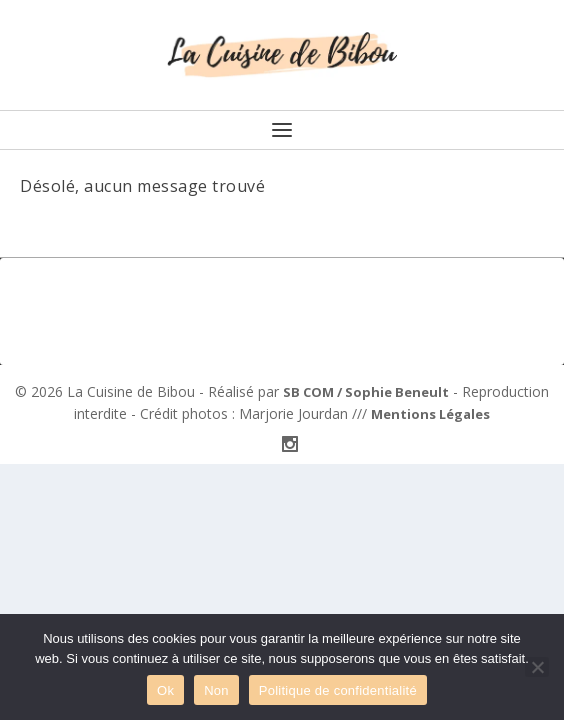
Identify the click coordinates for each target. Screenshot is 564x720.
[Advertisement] (282, 308)
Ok (165, 690)
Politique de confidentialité (338, 690)
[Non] (537, 667)
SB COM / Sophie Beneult (366, 392)
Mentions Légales (430, 414)
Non (216, 690)
